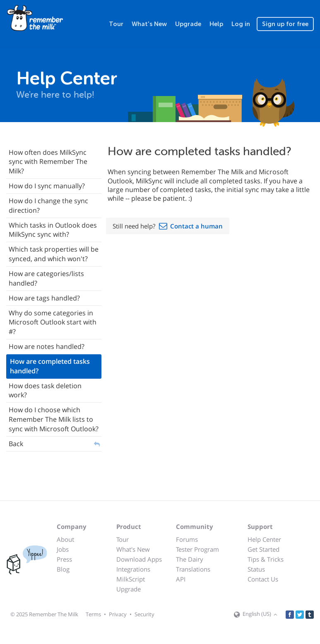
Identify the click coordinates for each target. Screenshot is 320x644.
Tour (116, 24)
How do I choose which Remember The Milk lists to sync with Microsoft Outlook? (54, 419)
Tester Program (197, 549)
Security (144, 614)
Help (216, 24)
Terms (93, 614)
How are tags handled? (44, 298)
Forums (187, 539)
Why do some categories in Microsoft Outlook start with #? (53, 322)
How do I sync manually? (47, 186)
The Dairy (190, 559)
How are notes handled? (47, 346)
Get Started (263, 549)
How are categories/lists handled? (46, 278)
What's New (149, 24)
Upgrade (188, 24)
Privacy (118, 614)
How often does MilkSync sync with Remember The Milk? (48, 162)
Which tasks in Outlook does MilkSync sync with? (53, 230)
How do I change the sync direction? (48, 205)
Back (16, 444)
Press (64, 559)
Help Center (264, 539)
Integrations (133, 569)
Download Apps (139, 559)
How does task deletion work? (45, 390)
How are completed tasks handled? (50, 366)
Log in (241, 24)
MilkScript (131, 579)
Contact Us (263, 579)
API (181, 579)
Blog (63, 569)
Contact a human (196, 226)
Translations (193, 569)
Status (256, 569)
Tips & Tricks (266, 559)
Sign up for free (285, 24)
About (65, 539)
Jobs (63, 549)
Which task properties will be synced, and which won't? (54, 254)
